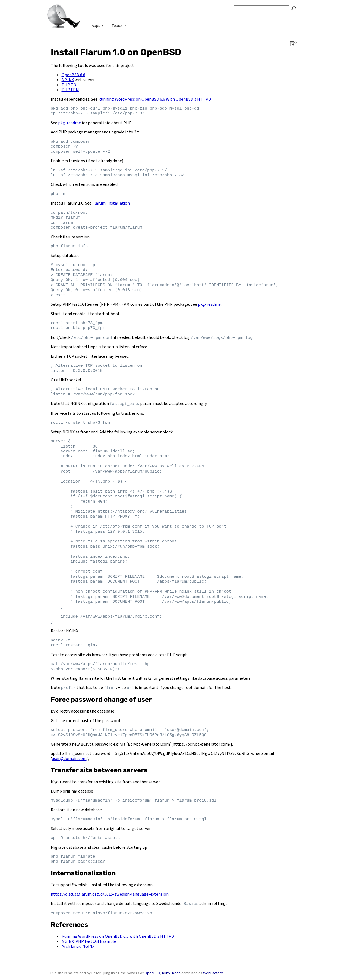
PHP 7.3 (69, 85)
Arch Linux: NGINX (78, 945)
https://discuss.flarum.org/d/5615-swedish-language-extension (110, 893)
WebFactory (213, 972)
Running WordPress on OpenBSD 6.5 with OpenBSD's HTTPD (118, 935)
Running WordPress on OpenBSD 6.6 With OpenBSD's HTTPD (155, 99)
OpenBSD (152, 972)
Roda (176, 972)
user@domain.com (69, 758)
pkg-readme (70, 123)
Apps (96, 26)
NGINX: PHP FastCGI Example (89, 940)
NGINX (68, 80)
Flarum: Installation (111, 203)
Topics (117, 26)
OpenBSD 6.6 (73, 75)
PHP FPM (70, 90)
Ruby (166, 972)
